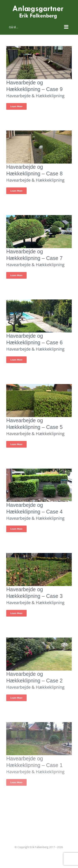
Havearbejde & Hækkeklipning (35, 96)
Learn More (16, 106)
